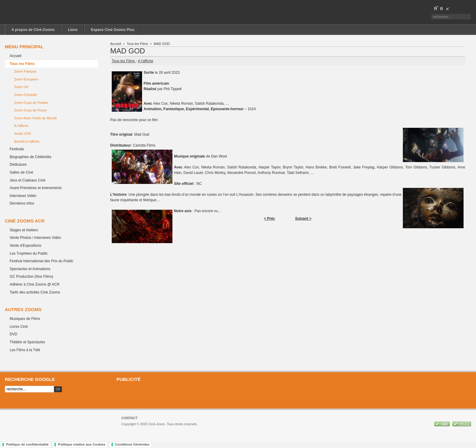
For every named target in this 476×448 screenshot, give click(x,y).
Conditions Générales (132, 444)
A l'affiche (146, 61)
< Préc (270, 219)
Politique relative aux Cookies (82, 444)
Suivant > (303, 219)
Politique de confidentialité (27, 444)
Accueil (116, 44)
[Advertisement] (291, 395)
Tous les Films (138, 44)
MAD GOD (128, 51)
